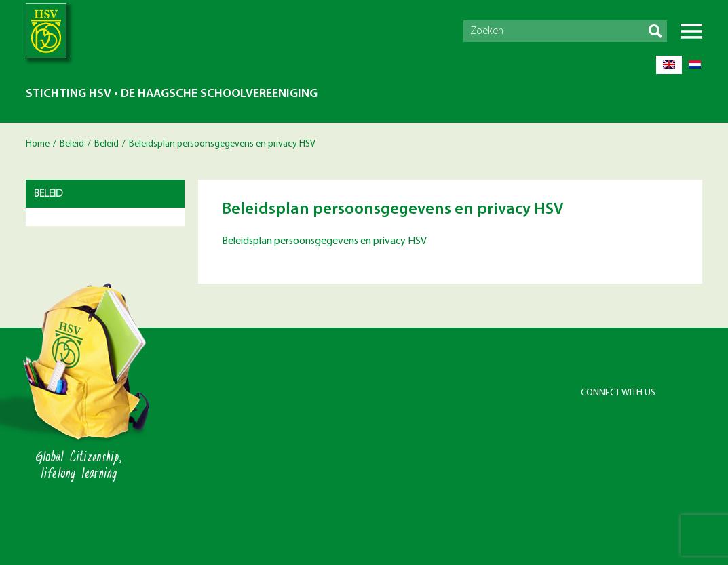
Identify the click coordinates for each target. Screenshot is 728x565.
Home (38, 144)
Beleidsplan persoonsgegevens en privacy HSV (324, 241)
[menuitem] (669, 65)
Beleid (72, 144)
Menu (691, 31)
